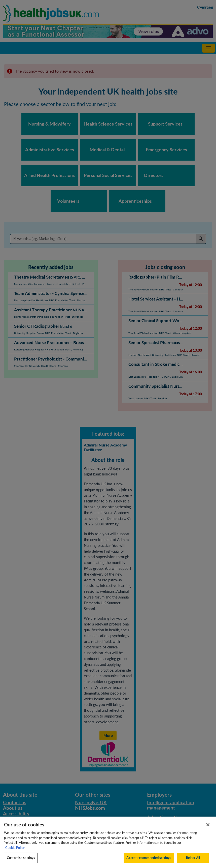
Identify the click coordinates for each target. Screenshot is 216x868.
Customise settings (21, 862)
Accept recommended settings (149, 862)
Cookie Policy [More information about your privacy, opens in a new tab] (15, 852)
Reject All (193, 862)
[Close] (208, 829)
